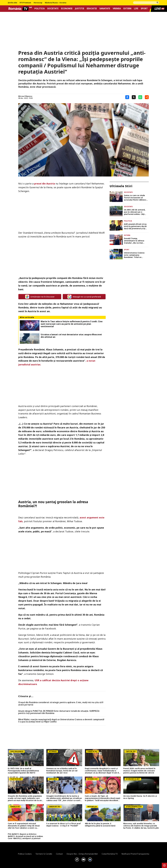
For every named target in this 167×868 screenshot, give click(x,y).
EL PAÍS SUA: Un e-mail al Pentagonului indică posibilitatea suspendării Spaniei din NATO (23, 771)
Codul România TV (110, 854)
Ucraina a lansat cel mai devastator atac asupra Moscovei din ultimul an (71, 336)
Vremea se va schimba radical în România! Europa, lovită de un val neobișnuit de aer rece (62, 771)
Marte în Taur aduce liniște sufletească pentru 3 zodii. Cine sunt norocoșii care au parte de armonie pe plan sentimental (72, 324)
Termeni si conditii (44, 854)
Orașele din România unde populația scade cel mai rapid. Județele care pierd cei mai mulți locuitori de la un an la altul (25, 798)
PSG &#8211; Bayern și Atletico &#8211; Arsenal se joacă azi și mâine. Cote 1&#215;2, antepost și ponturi (26, 836)
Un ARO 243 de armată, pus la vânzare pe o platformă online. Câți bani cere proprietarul (135, 212)
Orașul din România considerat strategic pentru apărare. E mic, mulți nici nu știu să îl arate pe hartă (61, 704)
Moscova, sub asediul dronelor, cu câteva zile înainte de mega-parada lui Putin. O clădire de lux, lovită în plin (141, 826)
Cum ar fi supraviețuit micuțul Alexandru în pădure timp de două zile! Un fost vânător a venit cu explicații (24, 826)
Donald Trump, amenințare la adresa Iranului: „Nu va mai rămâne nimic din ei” (134, 241)
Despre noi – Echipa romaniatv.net (82, 854)
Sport (144, 9)
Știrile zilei (12, 3)
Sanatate (105, 9)
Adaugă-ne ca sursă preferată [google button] (84, 297)
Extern (127, 9)
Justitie (80, 9)
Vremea (117, 9)
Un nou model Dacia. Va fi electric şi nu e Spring (140, 797)
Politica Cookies (25, 854)
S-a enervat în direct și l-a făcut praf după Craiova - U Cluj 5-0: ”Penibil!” (64, 825)
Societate (53, 9)
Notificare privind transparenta (135, 854)
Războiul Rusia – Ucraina (56, 3)
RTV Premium (25, 3)
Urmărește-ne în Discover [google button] (40, 297)
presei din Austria (45, 184)
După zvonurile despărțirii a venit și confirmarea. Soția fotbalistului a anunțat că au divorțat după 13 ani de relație (102, 771)
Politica (40, 9)
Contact (59, 854)
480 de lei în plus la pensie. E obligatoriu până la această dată (100, 825)
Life (136, 9)
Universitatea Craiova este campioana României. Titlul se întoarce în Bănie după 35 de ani (136, 255)
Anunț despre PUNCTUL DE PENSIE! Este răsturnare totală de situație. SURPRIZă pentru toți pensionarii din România (59, 712)
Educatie (92, 9)
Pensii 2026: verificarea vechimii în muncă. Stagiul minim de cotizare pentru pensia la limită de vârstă (139, 771)
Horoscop (38, 3)
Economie (67, 9)
